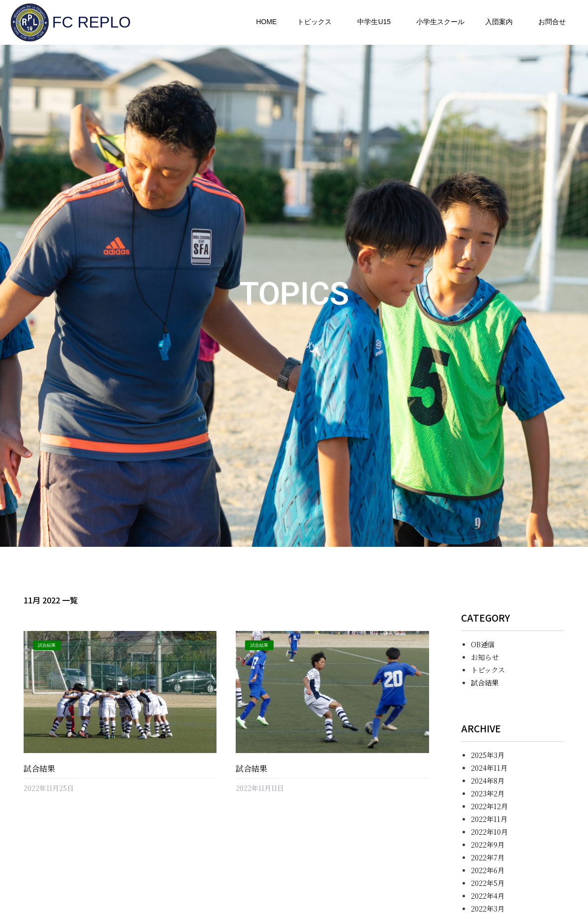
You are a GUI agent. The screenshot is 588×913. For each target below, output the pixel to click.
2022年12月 (489, 806)
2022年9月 (488, 844)
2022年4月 (488, 896)
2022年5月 (488, 883)
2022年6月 (488, 870)
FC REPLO (92, 22)
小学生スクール (440, 22)
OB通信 (483, 644)
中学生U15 (376, 22)
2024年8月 (488, 780)
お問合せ (552, 22)
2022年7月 (488, 857)
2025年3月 (488, 755)
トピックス (317, 22)
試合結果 (39, 769)
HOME (266, 22)
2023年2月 (488, 793)
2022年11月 (489, 819)
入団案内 (501, 22)
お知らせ (485, 657)
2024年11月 (489, 768)
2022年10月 (489, 832)
